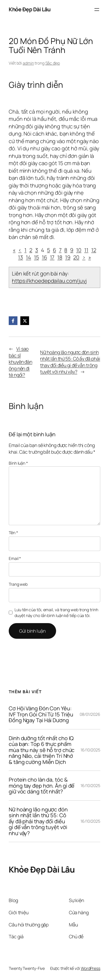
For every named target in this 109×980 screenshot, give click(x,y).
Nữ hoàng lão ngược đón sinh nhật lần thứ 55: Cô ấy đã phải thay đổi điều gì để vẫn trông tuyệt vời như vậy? (70, 362)
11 (86, 250)
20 (76, 257)
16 (44, 257)
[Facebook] (13, 321)
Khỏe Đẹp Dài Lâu (30, 9)
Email (15, 558)
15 (36, 257)
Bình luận (18, 463)
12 (94, 250)
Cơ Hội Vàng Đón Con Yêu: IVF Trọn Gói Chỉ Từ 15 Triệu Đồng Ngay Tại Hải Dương (41, 714)
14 (28, 257)
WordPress (91, 968)
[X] (25, 321)
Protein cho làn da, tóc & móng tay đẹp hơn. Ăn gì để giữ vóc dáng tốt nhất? (42, 785)
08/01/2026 (90, 714)
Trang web (18, 584)
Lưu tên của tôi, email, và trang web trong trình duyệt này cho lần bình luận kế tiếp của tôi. (56, 613)
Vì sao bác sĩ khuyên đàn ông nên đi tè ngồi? (20, 362)
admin (28, 63)
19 (68, 257)
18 (60, 257)
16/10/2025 (90, 750)
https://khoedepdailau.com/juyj (49, 281)
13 (20, 257)
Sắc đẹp (53, 63)
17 (52, 257)
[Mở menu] (97, 10)
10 (79, 250)
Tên (13, 533)
